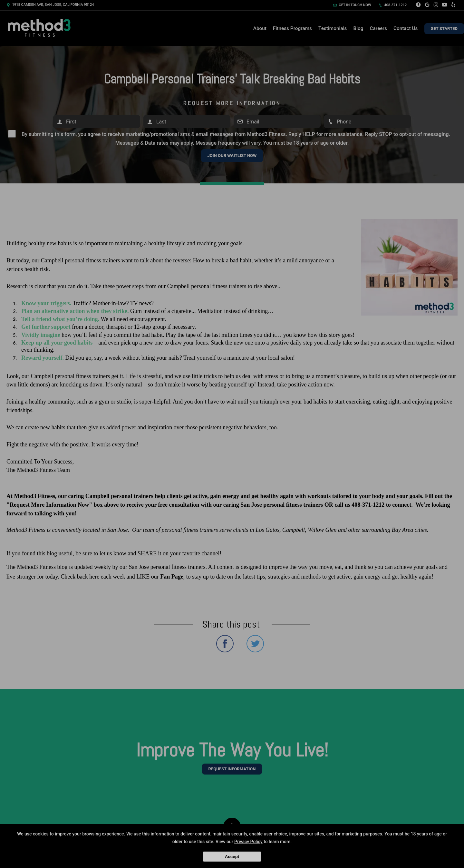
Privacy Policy (248, 842)
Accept (232, 857)
